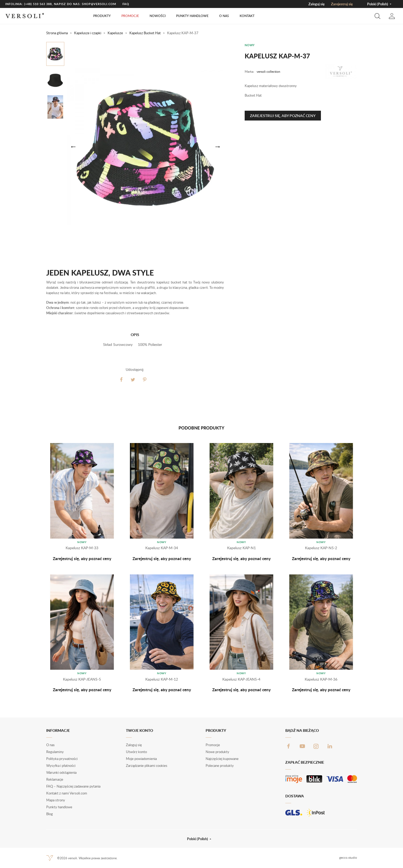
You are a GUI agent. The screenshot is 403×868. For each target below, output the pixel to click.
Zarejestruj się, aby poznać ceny (283, 116)
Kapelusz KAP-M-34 (162, 548)
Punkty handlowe (192, 16)
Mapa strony (56, 800)
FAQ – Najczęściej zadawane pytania (73, 786)
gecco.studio (348, 858)
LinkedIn (330, 746)
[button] (377, 16)
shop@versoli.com (99, 4)
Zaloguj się (317, 4)
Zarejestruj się (342, 4)
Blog (50, 814)
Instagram (316, 746)
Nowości (158, 16)
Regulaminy (55, 752)
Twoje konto (139, 730)
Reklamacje (55, 779)
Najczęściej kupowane (222, 759)
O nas (224, 16)
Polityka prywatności (62, 759)
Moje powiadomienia (141, 759)
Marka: (249, 72)
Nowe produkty (217, 752)
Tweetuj (133, 380)
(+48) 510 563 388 (38, 4)
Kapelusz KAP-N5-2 (321, 548)
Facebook (289, 746)
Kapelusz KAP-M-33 (82, 548)
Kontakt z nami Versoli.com (67, 793)
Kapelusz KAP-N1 (241, 548)
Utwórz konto (136, 752)
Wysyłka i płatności (61, 766)
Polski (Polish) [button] (378, 4)
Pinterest (145, 380)
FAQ (126, 4)
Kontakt (247, 16)
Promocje (130, 16)
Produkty (102, 16)
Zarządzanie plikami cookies (147, 766)
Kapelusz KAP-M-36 (321, 679)
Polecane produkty (220, 766)
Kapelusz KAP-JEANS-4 (241, 679)
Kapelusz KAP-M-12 (162, 679)
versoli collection (268, 72)
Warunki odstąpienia (61, 772)
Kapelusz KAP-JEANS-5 (82, 679)
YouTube (302, 746)
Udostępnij (121, 380)
